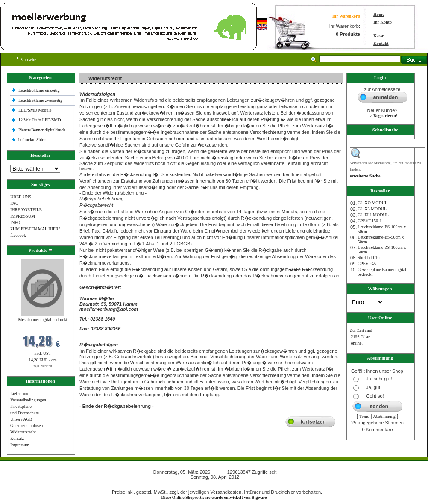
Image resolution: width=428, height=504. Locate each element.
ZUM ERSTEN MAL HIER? (35, 229)
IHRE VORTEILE (26, 210)
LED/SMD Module (35, 110)
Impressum (20, 445)
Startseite (27, 60)
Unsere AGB (21, 419)
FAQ (14, 203)
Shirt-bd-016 (368, 258)
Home (379, 14)
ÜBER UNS (21, 197)
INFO (15, 223)
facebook (18, 235)
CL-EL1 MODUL (373, 215)
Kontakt (381, 43)
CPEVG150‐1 (369, 221)
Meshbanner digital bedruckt (43, 320)
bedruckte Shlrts (32, 140)
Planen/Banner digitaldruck (42, 130)
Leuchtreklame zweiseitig (41, 100)
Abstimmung (384, 416)
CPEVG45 (367, 264)
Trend (364, 416)
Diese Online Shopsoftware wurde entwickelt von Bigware (214, 497)
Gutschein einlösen (26, 426)
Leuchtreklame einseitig (40, 90)
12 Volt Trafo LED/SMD (40, 120)
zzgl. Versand (43, 366)
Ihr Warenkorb (346, 16)
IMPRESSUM (23, 216)
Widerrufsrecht (23, 432)
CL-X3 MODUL (372, 209)
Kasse (379, 36)
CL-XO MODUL (372, 203)
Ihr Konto (383, 22)
